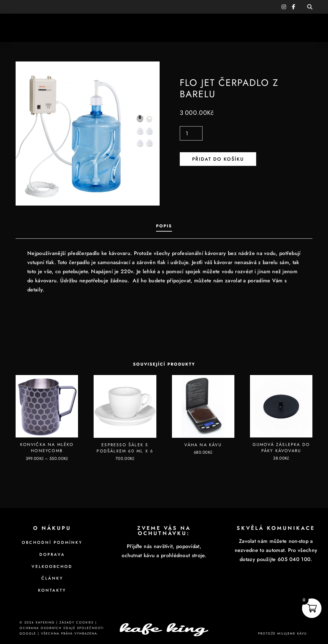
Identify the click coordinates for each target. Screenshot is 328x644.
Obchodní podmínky (52, 543)
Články (52, 578)
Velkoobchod (52, 567)
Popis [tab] (164, 226)
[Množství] (191, 133)
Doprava (52, 555)
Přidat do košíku (218, 159)
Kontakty (52, 590)
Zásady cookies (77, 623)
